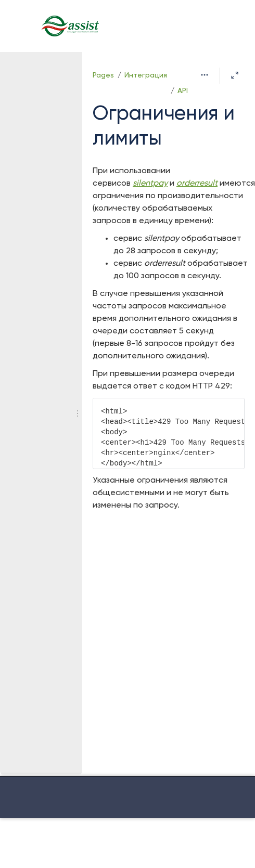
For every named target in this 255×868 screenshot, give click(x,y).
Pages (103, 75)
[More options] (205, 75)
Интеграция (146, 75)
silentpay (150, 184)
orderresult (197, 184)
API (183, 91)
